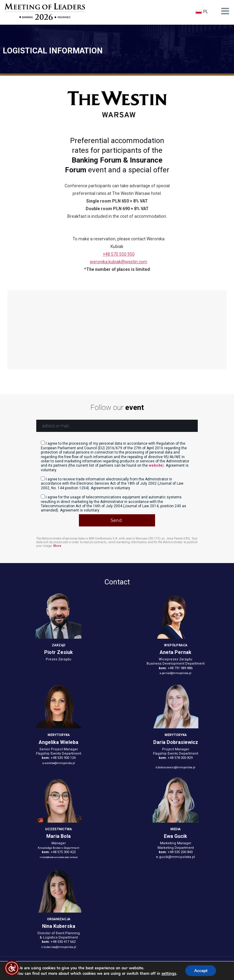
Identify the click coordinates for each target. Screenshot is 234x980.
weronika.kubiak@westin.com (119, 262)
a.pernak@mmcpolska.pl (175, 673)
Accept (201, 970)
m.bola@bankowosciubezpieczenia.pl (59, 857)
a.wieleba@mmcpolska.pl (59, 763)
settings (168, 973)
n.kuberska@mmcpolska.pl (59, 947)
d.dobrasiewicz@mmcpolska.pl (175, 767)
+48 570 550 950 (119, 254)
